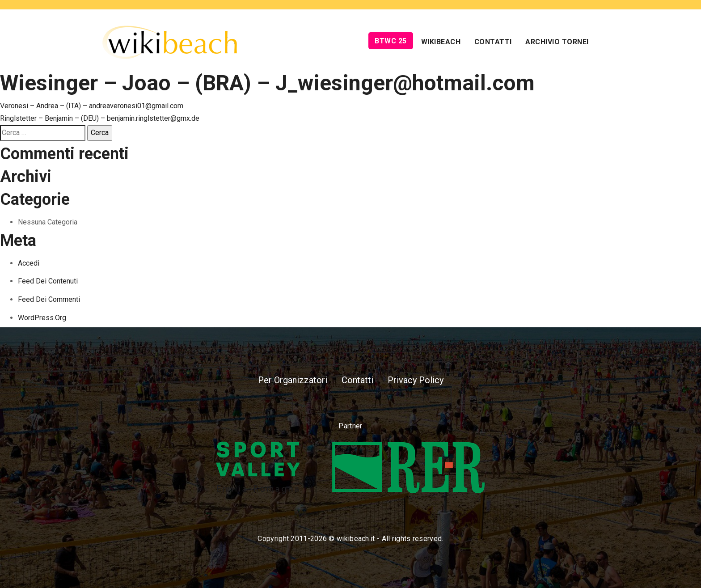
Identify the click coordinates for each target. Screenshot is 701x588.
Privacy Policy (416, 380)
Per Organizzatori (293, 380)
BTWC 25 (391, 41)
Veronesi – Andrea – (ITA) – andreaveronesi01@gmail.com (92, 106)
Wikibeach (441, 42)
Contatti (493, 42)
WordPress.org (42, 318)
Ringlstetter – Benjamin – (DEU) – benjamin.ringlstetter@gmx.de (100, 118)
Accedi (29, 263)
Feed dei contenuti (48, 281)
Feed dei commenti (49, 299)
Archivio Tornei (557, 42)
